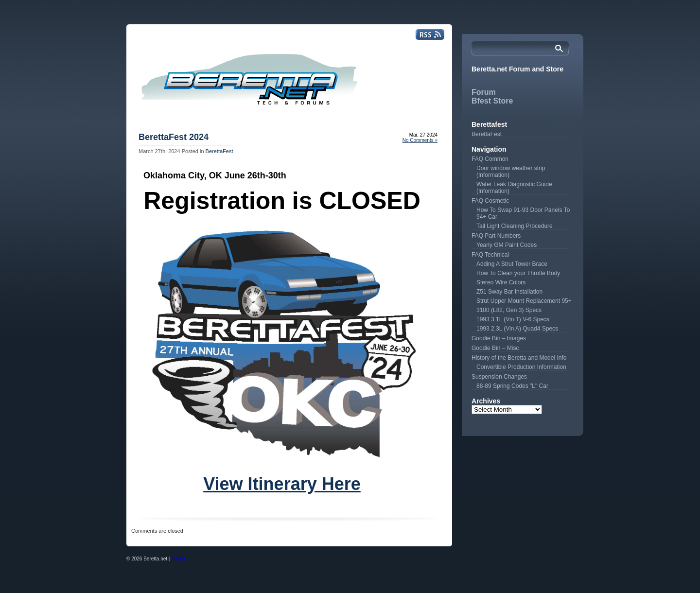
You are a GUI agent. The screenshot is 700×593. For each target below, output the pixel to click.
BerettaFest (219, 151)
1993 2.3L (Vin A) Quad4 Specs (517, 329)
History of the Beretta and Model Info (519, 358)
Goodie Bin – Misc (495, 348)
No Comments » (420, 140)
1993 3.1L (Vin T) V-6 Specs (513, 319)
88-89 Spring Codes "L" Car (512, 386)
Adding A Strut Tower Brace (512, 264)
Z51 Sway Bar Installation (509, 292)
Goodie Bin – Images (499, 338)
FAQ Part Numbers (496, 236)
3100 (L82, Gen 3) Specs (509, 310)
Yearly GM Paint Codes (507, 245)
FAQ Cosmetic (490, 201)
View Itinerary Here (282, 484)
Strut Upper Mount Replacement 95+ (524, 301)
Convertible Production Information (521, 367)
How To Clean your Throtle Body (518, 273)
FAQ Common (490, 159)
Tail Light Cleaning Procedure (515, 226)
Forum (484, 92)
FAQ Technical (490, 255)
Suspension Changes (499, 377)
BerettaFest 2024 (174, 137)
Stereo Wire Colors (501, 282)
